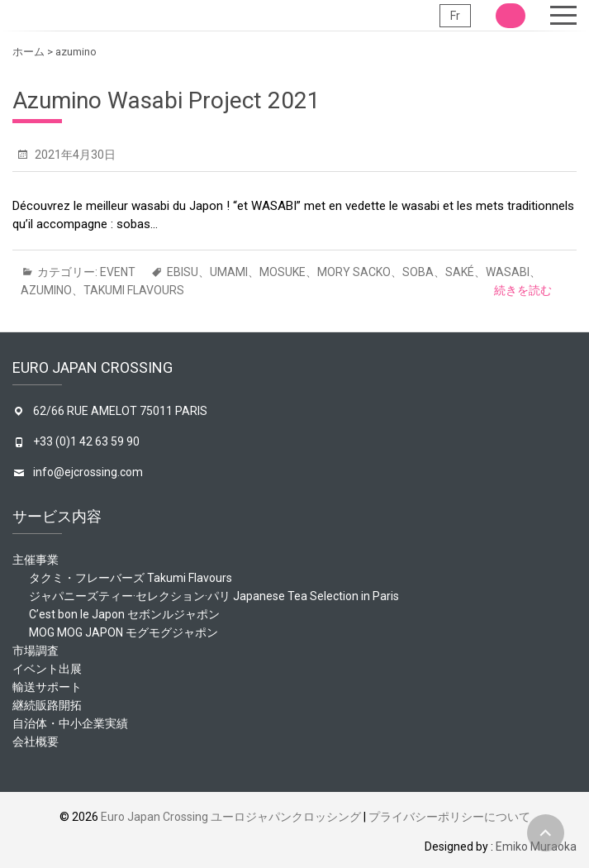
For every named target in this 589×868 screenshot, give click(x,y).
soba (418, 272)
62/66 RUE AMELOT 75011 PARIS (120, 411)
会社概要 (36, 742)
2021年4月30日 (74, 155)
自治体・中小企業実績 (70, 723)
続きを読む (523, 290)
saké (460, 272)
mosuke (283, 272)
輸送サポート (47, 687)
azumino (46, 290)
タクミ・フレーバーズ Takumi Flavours (131, 578)
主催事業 (36, 560)
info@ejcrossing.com (88, 472)
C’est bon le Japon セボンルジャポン (124, 614)
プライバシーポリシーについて (449, 817)
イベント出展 (47, 669)
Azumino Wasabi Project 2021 (166, 100)
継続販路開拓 (47, 705)
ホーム (28, 52)
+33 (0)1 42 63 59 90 (86, 441)
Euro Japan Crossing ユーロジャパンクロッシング (231, 817)
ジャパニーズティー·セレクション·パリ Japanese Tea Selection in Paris (214, 596)
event (118, 272)
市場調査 (36, 651)
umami (229, 272)
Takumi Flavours (134, 290)
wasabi (508, 272)
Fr (455, 16)
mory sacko (354, 272)
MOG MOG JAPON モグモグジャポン (123, 632)
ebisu (183, 272)
